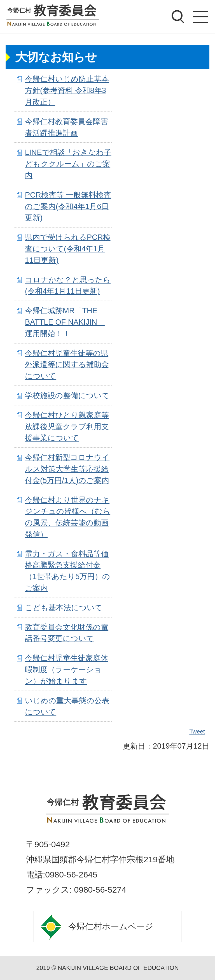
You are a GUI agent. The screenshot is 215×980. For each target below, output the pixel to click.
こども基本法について (64, 608)
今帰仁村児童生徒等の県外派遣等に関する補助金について (67, 365)
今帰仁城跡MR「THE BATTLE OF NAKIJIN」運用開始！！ (65, 322)
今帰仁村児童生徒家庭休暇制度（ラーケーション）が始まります (66, 669)
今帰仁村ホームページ (111, 926)
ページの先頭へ (107, 764)
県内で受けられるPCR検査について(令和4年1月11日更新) (68, 249)
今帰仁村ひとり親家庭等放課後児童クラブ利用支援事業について (67, 427)
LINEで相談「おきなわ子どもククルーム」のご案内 (68, 164)
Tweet (197, 731)
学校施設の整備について (67, 395)
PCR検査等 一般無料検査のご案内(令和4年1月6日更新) (68, 206)
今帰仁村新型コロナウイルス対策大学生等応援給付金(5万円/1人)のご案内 (67, 469)
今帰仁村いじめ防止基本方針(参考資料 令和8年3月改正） (67, 90)
